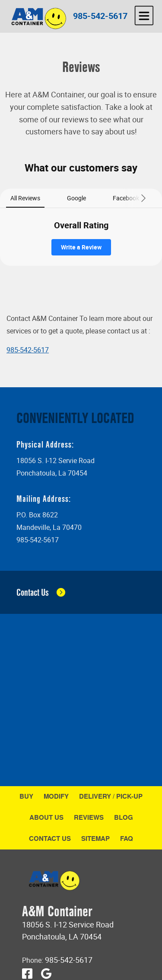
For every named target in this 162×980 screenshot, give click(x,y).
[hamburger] (144, 16)
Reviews (89, 817)
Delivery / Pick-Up (111, 796)
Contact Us (50, 838)
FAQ (127, 838)
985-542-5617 (100, 16)
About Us (46, 817)
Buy (26, 796)
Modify (56, 796)
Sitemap (95, 838)
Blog (124, 817)
